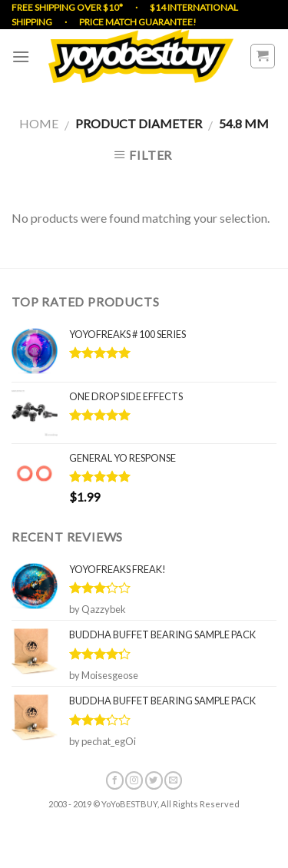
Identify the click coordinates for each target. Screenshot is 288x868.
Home (39, 123)
